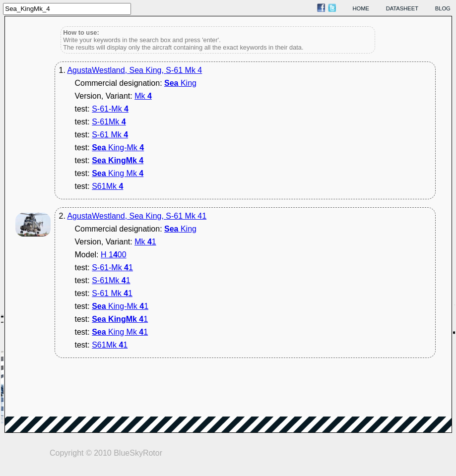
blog (443, 8)
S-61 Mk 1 (112, 293)
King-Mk (118, 148)
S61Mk (107, 186)
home (361, 8)
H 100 (114, 255)
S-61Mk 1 (111, 280)
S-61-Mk (110, 109)
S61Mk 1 (110, 345)
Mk (143, 96)
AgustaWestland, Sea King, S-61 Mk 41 (137, 216)
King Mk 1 (120, 332)
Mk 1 (145, 242)
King (180, 83)
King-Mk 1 (120, 306)
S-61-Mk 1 (112, 268)
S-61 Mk (110, 135)
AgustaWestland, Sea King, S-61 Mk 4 (134, 70)
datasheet (402, 8)
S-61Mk (109, 122)
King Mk (118, 173)
